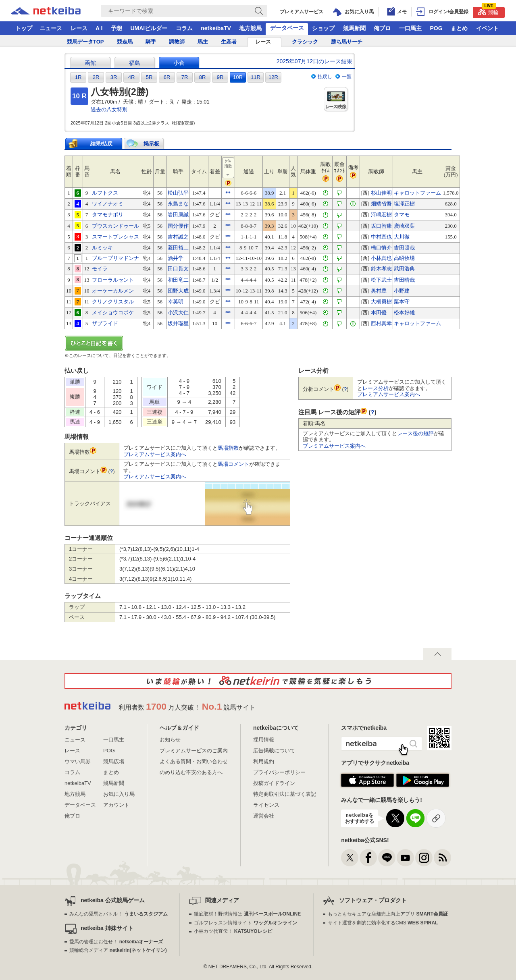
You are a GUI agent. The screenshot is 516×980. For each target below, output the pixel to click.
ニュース (51, 28)
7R (185, 77)
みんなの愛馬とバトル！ (118, 914)
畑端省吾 (381, 204)
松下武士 (381, 280)
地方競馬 (250, 28)
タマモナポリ (108, 215)
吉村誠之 (178, 237)
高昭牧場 (404, 258)
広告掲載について (274, 751)
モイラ (100, 269)
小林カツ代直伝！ (233, 931)
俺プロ (382, 28)
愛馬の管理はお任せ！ (116, 942)
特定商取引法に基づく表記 (285, 794)
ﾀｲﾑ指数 (229, 168)
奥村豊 (379, 291)
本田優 (379, 312)
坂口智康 (381, 226)
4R (132, 77)
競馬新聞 (354, 28)
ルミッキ (102, 248)
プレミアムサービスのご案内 (194, 751)
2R (96, 77)
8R (203, 77)
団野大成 (178, 291)
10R (238, 77)
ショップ (323, 28)
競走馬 (125, 42)
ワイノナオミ (108, 204)
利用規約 (264, 761)
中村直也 (381, 237)
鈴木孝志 (381, 269)
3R (114, 77)
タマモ (402, 215)
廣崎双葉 (404, 226)
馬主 (203, 42)
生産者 (229, 42)
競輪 (488, 11)
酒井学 (176, 258)
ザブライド (105, 323)
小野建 (402, 291)
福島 (135, 63)
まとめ (459, 28)
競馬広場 (114, 761)
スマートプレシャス (115, 237)
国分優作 (178, 226)
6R (167, 77)
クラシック (305, 42)
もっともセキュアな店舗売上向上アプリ (388, 914)
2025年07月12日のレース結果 (314, 61)
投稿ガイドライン (274, 783)
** (228, 193)
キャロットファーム (417, 193)
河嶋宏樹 (381, 215)
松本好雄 (404, 312)
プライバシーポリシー (279, 772)
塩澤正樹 (404, 204)
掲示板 (151, 144)
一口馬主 (410, 28)
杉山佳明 (381, 193)
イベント (487, 28)
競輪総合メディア (118, 950)
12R (273, 77)
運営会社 (264, 816)
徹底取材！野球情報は (247, 914)
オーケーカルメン (113, 291)
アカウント (116, 805)
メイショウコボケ (113, 312)
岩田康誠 (178, 215)
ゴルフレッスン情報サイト (245, 923)
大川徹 (402, 237)
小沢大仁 (178, 312)
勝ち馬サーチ (347, 42)
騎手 (151, 42)
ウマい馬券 (78, 761)
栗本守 (402, 302)
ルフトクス (105, 193)
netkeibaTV (216, 28)
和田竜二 (178, 280)
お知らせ (170, 740)
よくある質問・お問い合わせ (194, 761)
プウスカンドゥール (115, 226)
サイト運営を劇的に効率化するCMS (383, 923)
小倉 (179, 63)
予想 (117, 28)
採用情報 (264, 740)
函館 (90, 63)
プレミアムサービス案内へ (155, 454)
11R (256, 77)
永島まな (178, 204)
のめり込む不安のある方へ (191, 772)
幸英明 (176, 302)
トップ (24, 28)
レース (79, 28)
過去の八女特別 (109, 109)
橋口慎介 (381, 248)
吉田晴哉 (404, 280)
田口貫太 (178, 269)
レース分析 (376, 388)
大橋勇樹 (381, 302)
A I (99, 28)
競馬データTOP (85, 42)
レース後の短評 (415, 433)
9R (220, 77)
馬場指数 (228, 448)
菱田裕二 (178, 248)
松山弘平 (178, 193)
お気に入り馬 (119, 794)
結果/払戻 (102, 144)
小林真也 (381, 258)
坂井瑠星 (178, 323)
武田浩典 (404, 269)
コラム (184, 28)
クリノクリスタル (113, 302)
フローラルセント (113, 280)
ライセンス (266, 805)
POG (436, 28)
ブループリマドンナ (115, 258)
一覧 (347, 77)
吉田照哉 (404, 248)
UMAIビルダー (149, 28)
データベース (287, 28)
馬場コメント (233, 464)
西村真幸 (381, 323)
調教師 (177, 42)
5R (149, 77)
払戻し (325, 77)
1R (78, 77)
